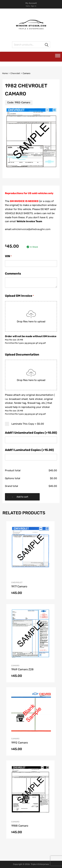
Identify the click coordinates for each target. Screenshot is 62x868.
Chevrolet (15, 73)
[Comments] (31, 283)
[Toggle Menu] (58, 57)
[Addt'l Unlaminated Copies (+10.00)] (31, 440)
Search (47, 45)
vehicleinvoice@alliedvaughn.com (31, 229)
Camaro (15, 666)
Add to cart (22, 497)
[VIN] (31, 264)
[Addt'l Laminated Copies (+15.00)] (31, 457)
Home (5, 73)
